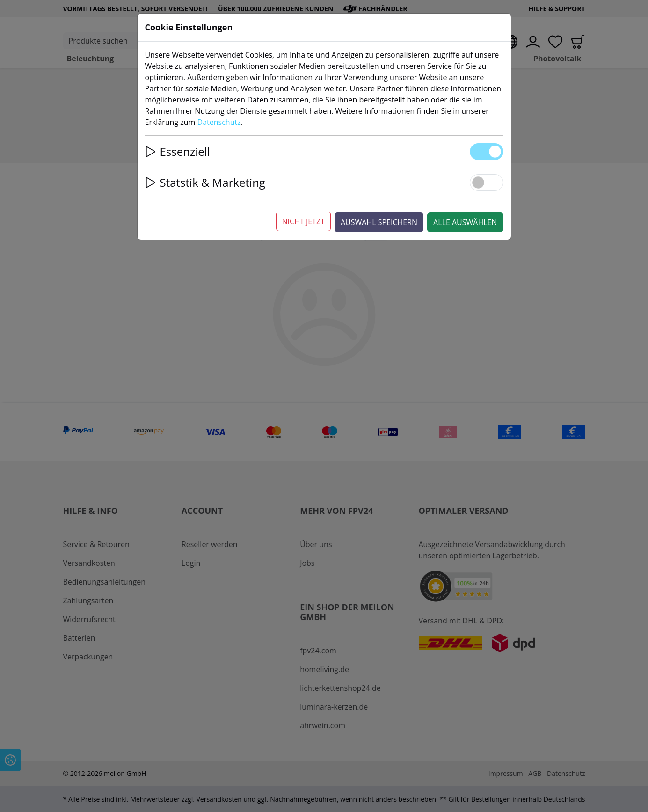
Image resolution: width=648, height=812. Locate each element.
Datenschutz (219, 122)
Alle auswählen (465, 222)
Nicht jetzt (303, 221)
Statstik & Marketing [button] (205, 182)
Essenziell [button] (178, 151)
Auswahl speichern (379, 222)
